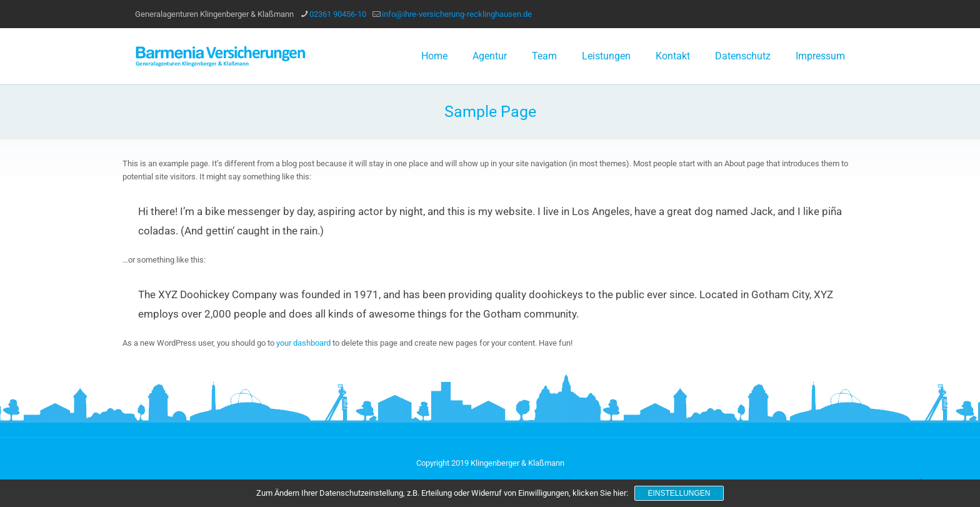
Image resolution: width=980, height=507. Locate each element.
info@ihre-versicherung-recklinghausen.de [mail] (457, 14)
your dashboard (303, 343)
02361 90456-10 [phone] (338, 14)
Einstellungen (679, 493)
